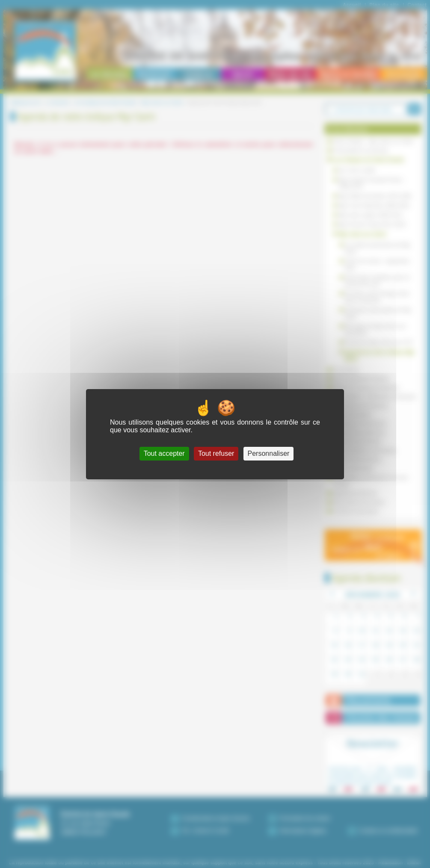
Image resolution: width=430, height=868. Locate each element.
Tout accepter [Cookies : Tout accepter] (164, 453)
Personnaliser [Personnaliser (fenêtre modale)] (269, 453)
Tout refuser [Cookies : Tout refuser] (216, 453)
